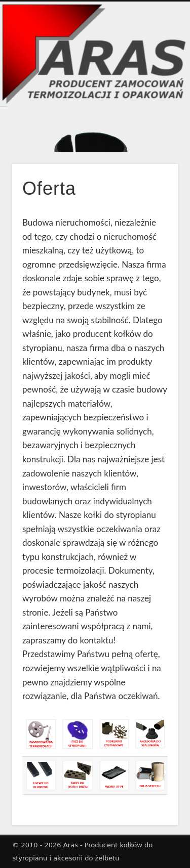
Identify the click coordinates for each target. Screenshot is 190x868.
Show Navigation (154, 55)
